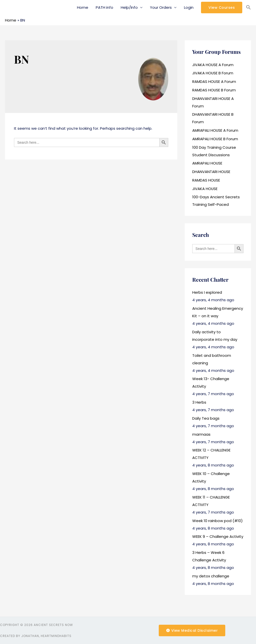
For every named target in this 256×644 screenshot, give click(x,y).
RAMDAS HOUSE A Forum (214, 82)
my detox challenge (211, 576)
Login (189, 7)
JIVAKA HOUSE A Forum (213, 65)
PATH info (104, 7)
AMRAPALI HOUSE (207, 163)
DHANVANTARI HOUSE (211, 172)
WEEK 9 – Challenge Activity (218, 536)
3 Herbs (199, 402)
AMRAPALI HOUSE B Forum (215, 139)
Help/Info (129, 7)
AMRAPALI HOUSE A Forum (215, 130)
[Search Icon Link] (248, 8)
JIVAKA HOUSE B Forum (213, 73)
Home (83, 7)
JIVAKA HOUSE (205, 189)
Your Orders (161, 7)
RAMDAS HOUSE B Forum (214, 90)
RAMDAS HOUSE (206, 180)
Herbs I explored (207, 292)
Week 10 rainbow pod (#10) (217, 521)
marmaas (201, 434)
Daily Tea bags (206, 418)
